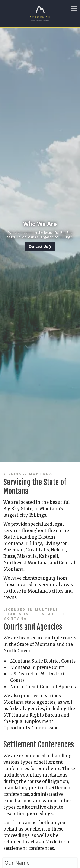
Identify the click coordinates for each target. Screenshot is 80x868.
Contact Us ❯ (40, 247)
